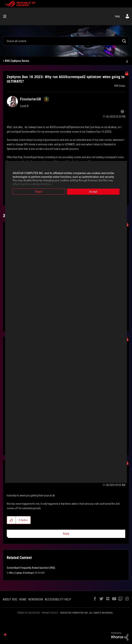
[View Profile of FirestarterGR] (30, 99)
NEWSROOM (36, 599)
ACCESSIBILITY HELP (58, 599)
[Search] (66, 41)
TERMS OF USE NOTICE (28, 613)
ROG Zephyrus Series (17, 61)
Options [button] (127, 61)
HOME (23, 599)
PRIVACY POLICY (50, 613)
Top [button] (5, 635)
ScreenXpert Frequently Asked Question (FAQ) (31, 568)
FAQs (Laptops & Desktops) (22, 573)
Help (117, 16)
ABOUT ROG (10, 599)
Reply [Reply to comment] (66, 534)
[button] (11, 520)
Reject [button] (39, 192)
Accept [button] (93, 192)
